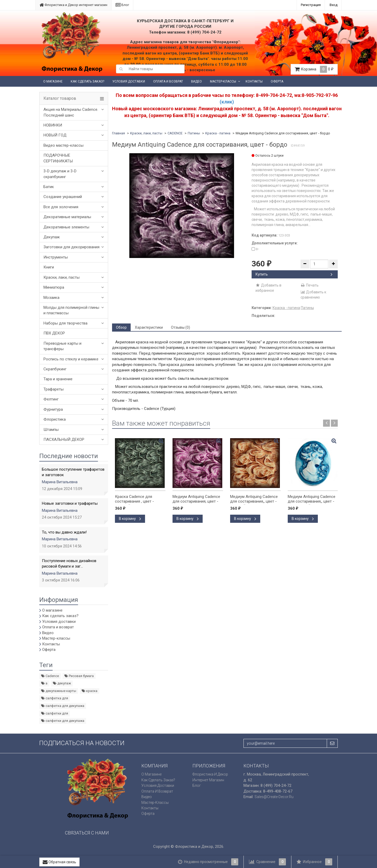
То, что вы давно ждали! (64, 532)
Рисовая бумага (79, 676)
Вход (334, 5)
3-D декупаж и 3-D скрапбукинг (60, 174)
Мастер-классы (223, 81)
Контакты (254, 81)
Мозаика (51, 298)
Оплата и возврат (168, 81)
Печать (310, 285)
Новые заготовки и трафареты (70, 503)
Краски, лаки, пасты (62, 277)
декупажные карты (59, 691)
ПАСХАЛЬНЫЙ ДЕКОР (64, 440)
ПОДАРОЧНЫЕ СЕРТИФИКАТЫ (58, 158)
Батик (49, 187)
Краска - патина (218, 133)
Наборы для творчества (65, 323)
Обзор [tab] (121, 327)
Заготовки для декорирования (71, 247)
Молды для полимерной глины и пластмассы (71, 310)
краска (90, 691)
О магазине (53, 81)
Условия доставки (129, 81)
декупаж (62, 683)
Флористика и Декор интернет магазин (73, 5)
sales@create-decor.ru (274, 797)
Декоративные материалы (67, 217)
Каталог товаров (60, 98)
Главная (118, 133)
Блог (122, 5)
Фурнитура (53, 409)
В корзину (130, 519)
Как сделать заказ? (87, 81)
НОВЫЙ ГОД (55, 135)
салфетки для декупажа (63, 721)
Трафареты (54, 389)
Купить (294, 274)
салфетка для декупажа (63, 706)
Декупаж (52, 237)
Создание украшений (63, 197)
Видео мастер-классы (63, 145)
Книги (49, 267)
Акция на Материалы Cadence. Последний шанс (71, 112)
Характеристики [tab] (149, 327)
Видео (196, 81)
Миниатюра (54, 287)
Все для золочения (61, 207)
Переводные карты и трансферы (62, 346)
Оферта (277, 81)
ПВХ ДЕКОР (54, 333)
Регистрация (311, 5)
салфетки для (55, 713)
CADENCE (175, 133)
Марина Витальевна (60, 482)
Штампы (51, 430)
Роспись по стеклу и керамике (71, 359)
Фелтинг (51, 399)
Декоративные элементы (66, 227)
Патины (194, 133)
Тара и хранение (58, 379)
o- (255, 249)
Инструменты (56, 257)
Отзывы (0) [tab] (181, 327)
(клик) (227, 102)
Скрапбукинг (55, 369)
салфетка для (55, 698)
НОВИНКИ (53, 125)
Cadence (50, 676)
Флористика (55, 419)
